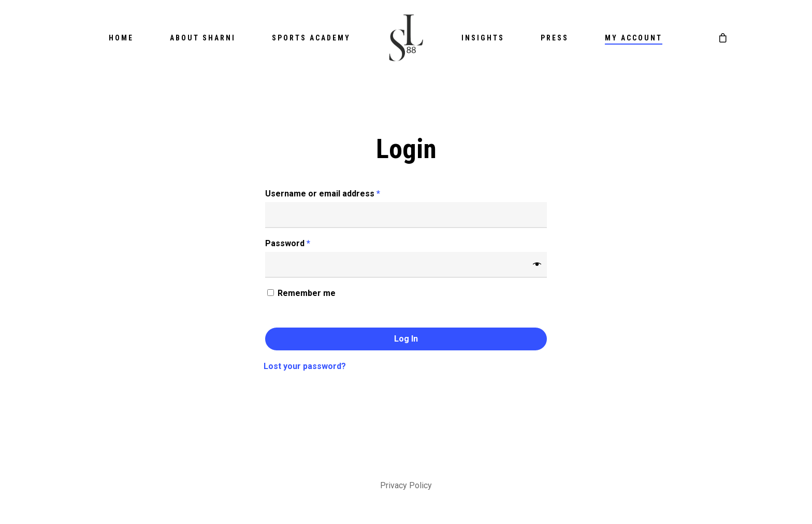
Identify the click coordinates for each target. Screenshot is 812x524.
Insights (483, 38)
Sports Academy (311, 38)
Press (555, 38)
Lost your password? (305, 366)
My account (634, 38)
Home (121, 38)
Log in (406, 339)
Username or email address (323, 194)
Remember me (307, 293)
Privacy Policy (406, 485)
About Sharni (203, 38)
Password (288, 243)
